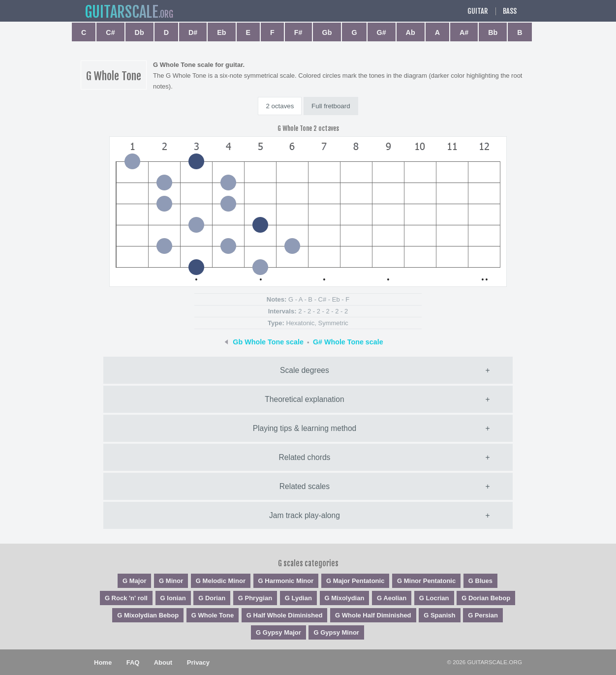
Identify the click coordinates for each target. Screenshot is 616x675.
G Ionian (173, 598)
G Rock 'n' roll (126, 598)
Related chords (305, 457)
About (163, 662)
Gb (327, 32)
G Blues (480, 581)
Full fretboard (331, 106)
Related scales (305, 486)
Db (139, 32)
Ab (411, 32)
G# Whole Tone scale (348, 342)
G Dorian (212, 598)
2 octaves (280, 106)
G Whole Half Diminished (373, 615)
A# (464, 32)
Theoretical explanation (304, 399)
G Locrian (434, 598)
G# (382, 32)
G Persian (483, 615)
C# (110, 32)
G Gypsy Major (278, 632)
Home (103, 662)
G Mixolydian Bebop (148, 615)
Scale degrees (305, 370)
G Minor (171, 581)
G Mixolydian (345, 598)
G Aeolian (392, 598)
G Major (134, 581)
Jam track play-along (305, 515)
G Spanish (439, 615)
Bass (510, 11)
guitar (122, 12)
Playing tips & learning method (305, 428)
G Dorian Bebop (486, 598)
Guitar (478, 11)
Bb (493, 32)
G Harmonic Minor (286, 581)
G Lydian (298, 598)
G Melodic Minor (221, 581)
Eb (221, 32)
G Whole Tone (213, 615)
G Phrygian (255, 598)
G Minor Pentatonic (426, 581)
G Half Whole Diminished (285, 615)
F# (298, 32)
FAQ (133, 662)
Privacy (198, 662)
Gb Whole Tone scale (268, 342)
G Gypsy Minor (336, 632)
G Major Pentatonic (355, 581)
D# (193, 32)
